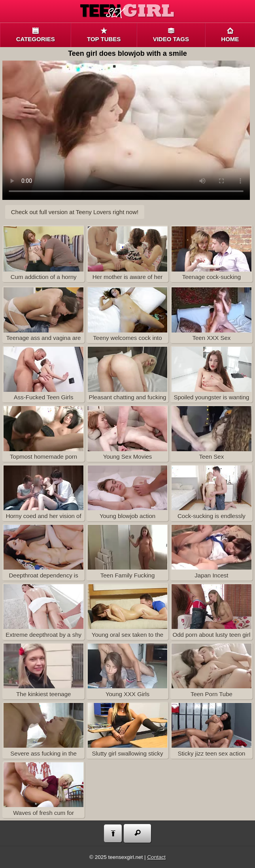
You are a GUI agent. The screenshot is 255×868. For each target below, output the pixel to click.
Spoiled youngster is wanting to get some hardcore (211, 375)
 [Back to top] (113, 833)
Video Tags (171, 35)
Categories (35, 35)
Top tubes (104, 35)
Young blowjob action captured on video (127, 493)
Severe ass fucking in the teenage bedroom (43, 731)
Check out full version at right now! (75, 212)
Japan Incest (211, 552)
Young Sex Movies (127, 433)
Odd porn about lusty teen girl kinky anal (211, 612)
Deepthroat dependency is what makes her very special (43, 553)
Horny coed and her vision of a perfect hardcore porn (43, 493)
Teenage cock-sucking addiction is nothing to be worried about (211, 254)
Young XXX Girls (127, 670)
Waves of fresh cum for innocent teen (43, 790)
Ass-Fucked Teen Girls (43, 373)
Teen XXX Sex (211, 314)
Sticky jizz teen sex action (211, 730)
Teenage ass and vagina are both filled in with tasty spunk (43, 315)
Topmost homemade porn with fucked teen (43, 434)
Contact (156, 857)
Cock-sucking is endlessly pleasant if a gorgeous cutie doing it (211, 493)
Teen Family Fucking (127, 552)
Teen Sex (211, 433)
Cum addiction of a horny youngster (43, 254)
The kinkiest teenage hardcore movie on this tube (43, 671)
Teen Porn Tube (211, 670)
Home (230, 35)
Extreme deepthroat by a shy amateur (43, 612)
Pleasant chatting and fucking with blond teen (127, 375)
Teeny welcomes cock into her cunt (127, 315)
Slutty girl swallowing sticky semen (127, 731)
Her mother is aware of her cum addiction (127, 254)
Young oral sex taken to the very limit (127, 612)
